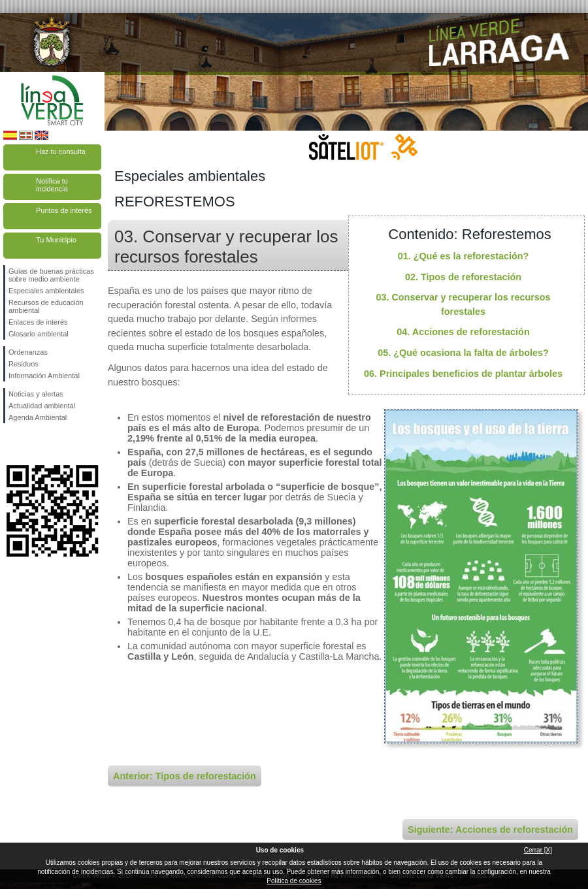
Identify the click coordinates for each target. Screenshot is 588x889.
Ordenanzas (28, 352)
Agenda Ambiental (38, 417)
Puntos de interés (64, 210)
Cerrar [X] (538, 850)
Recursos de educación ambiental (46, 306)
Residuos (24, 364)
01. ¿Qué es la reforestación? (464, 256)
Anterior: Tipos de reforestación (185, 776)
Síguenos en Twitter (33, 444)
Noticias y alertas (36, 394)
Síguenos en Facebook (11, 444)
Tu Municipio (56, 240)
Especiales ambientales (46, 291)
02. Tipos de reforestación (463, 277)
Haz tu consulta (61, 152)
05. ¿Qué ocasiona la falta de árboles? (463, 353)
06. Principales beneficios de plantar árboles (463, 374)
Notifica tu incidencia (52, 185)
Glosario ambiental (39, 334)
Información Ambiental (44, 376)
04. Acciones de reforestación (463, 332)
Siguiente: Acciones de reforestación (490, 830)
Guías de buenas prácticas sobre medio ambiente (51, 275)
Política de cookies (294, 881)
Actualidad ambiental (42, 406)
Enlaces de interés (38, 322)
